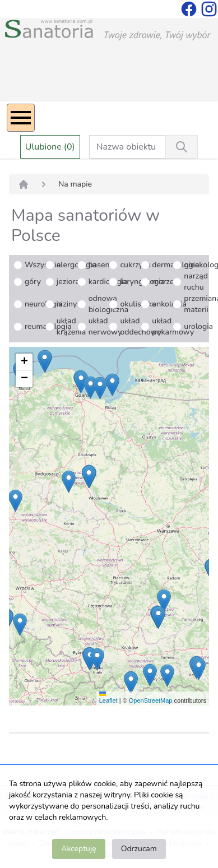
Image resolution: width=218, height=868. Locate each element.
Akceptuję (78, 849)
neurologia (43, 304)
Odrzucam (139, 849)
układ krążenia (71, 326)
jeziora (68, 282)
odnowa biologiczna (108, 304)
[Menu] (21, 118)
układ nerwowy (105, 326)
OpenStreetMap (151, 700)
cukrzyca (135, 265)
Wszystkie (43, 265)
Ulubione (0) (50, 147)
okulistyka (138, 304)
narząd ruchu (196, 282)
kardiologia (108, 282)
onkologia (169, 304)
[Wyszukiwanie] (182, 147)
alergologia (76, 265)
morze (163, 282)
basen (99, 265)
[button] (150, 675)
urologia (198, 326)
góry (33, 282)
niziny (67, 304)
